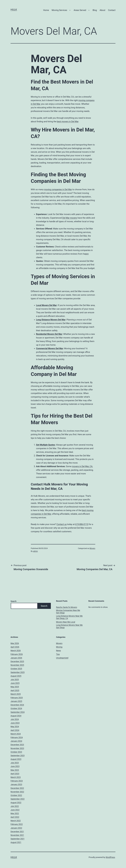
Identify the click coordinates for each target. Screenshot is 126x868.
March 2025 (16, 694)
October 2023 (16, 752)
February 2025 (17, 698)
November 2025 (17, 665)
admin (35, 551)
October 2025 (16, 669)
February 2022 (17, 824)
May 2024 (15, 727)
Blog (95, 10)
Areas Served (80, 10)
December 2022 (17, 788)
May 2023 (15, 770)
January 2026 (16, 658)
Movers (92, 548)
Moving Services (59, 10)
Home (46, 10)
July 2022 (15, 806)
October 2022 (16, 795)
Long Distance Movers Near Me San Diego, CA (69, 617)
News (58, 651)
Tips (58, 654)
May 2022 (15, 813)
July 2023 (15, 763)
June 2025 (15, 683)
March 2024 (16, 734)
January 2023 (16, 784)
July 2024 (15, 719)
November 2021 (17, 835)
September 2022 (18, 799)
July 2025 (15, 680)
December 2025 (17, 661)
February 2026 (17, 654)
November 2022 (17, 792)
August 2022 (16, 803)
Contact (112, 10)
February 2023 (17, 781)
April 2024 (15, 730)
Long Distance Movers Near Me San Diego (69, 626)
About (102, 10)
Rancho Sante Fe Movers (67, 607)
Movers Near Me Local (66, 622)
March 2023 (16, 777)
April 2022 (15, 817)
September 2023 (18, 756)
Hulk (14, 10)
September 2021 (18, 839)
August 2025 (16, 676)
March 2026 (16, 651)
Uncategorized (62, 658)
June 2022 (15, 810)
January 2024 (16, 741)
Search (14, 601)
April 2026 (15, 647)
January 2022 (16, 828)
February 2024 (17, 737)
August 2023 (16, 759)
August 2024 (16, 716)
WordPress (110, 857)
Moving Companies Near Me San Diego (68, 612)
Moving (59, 647)
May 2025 (15, 687)
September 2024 (18, 712)
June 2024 (15, 723)
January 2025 (16, 701)
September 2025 (18, 672)
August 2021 (16, 842)
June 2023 (15, 766)
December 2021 (17, 832)
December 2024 (17, 705)
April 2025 (15, 690)
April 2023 (15, 774)
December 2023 (17, 745)
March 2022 (16, 821)
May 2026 (15, 643)
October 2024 (16, 708)
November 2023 (17, 748)
